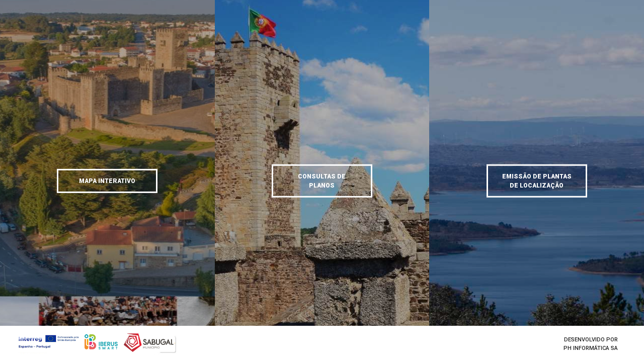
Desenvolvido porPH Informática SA (591, 344)
